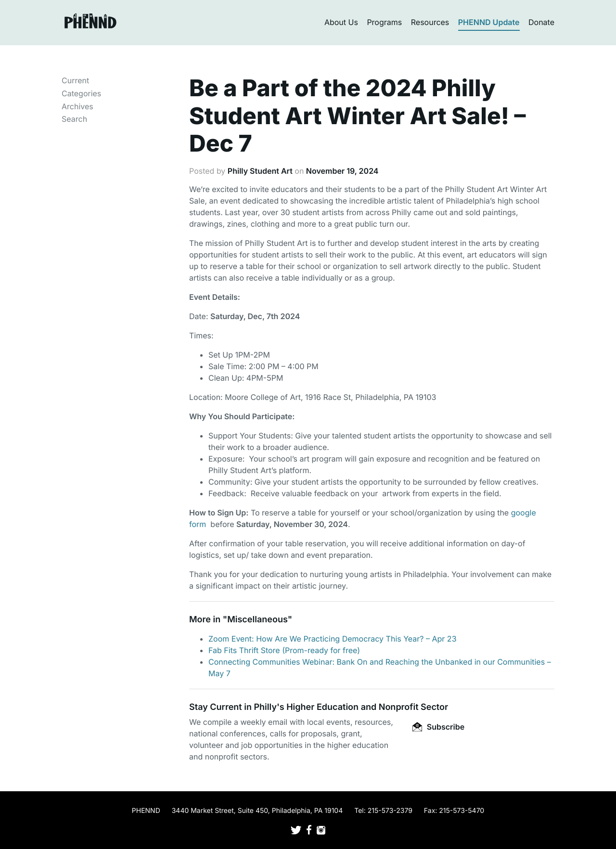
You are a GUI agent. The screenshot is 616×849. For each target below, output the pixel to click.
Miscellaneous (257, 620)
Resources (430, 22)
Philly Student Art (260, 171)
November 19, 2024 (342, 171)
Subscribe (438, 727)
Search (74, 119)
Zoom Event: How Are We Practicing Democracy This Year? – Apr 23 (333, 639)
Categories (81, 93)
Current (75, 80)
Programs (384, 22)
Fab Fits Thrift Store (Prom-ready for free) (284, 650)
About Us (341, 22)
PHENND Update (489, 22)
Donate (541, 22)
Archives (77, 106)
